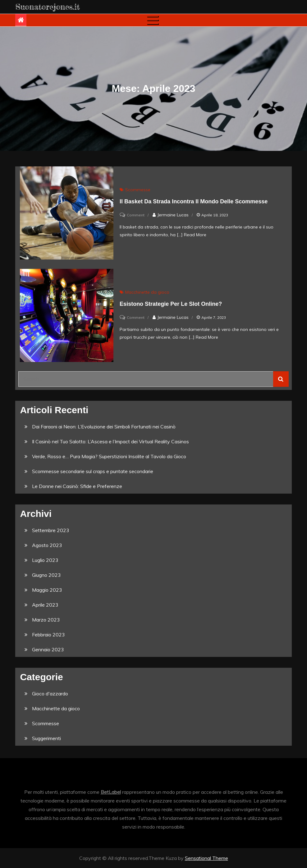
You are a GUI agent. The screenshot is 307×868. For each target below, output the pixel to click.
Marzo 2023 (46, 620)
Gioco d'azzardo (50, 694)
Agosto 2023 (47, 545)
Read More (195, 235)
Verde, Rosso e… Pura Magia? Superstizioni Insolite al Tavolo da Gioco (109, 456)
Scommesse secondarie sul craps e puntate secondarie (93, 471)
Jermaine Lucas (173, 215)
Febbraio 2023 (48, 635)
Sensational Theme (206, 858)
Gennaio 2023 (48, 649)
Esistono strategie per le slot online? (171, 304)
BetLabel (111, 792)
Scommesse (138, 190)
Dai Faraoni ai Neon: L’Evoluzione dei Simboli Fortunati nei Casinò (104, 427)
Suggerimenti (46, 738)
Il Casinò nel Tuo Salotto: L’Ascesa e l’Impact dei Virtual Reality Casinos (110, 441)
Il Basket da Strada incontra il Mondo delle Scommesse (194, 201)
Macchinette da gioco (147, 292)
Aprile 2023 (45, 605)
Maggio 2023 (47, 590)
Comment (136, 215)
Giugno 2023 (46, 575)
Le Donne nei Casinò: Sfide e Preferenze (77, 486)
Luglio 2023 (45, 560)
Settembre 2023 (51, 530)
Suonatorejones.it (48, 7)
